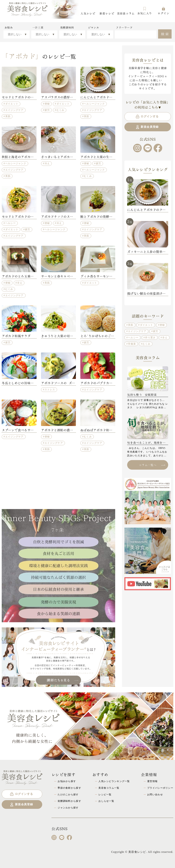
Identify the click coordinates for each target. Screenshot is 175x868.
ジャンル (94, 27)
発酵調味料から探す (69, 801)
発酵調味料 (67, 27)
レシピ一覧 (105, 795)
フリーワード (124, 27)
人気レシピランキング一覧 (114, 781)
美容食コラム (126, 13)
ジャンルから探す (68, 808)
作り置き (150, 337)
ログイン (163, 11)
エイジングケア (14, 110)
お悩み (9, 27)
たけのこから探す (68, 795)
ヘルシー (11, 223)
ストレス (50, 389)
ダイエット (12, 104)
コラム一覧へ (152, 465)
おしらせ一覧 (106, 801)
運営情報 (152, 781)
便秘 (47, 104)
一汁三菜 (38, 27)
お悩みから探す (67, 781)
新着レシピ (107, 13)
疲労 (47, 110)
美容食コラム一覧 (109, 788)
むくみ (60, 110)
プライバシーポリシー (160, 788)
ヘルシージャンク (94, 104)
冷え (47, 163)
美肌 (8, 116)
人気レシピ (88, 13)
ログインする (147, 116)
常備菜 (132, 344)
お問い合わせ (155, 795)
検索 (165, 34)
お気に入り (145, 11)
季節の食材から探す (69, 788)
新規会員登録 (147, 127)
